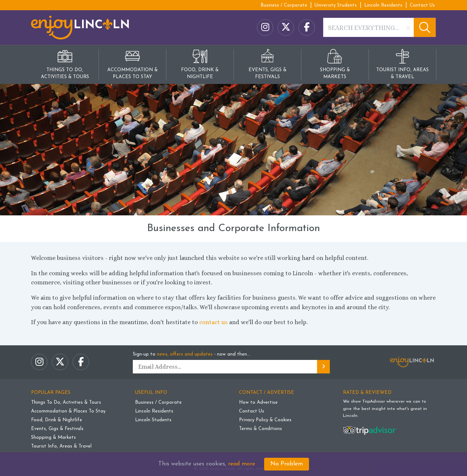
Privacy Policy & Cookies (265, 420)
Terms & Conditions (260, 429)
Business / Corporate (284, 5)
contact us (213, 322)
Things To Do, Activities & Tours (66, 402)
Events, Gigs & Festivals (57, 429)
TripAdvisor (374, 402)
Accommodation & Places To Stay (68, 411)
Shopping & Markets (53, 437)
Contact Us (422, 5)
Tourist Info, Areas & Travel (61, 446)
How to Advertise (258, 402)
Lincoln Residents (383, 5)
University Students (336, 5)
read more (242, 464)
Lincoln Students (153, 420)
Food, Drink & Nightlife (57, 420)
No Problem (287, 464)
